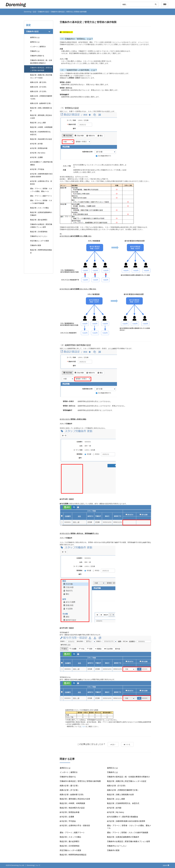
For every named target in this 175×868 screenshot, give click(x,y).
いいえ (127, 744)
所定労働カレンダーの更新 (40, 241)
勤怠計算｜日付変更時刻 (39, 232)
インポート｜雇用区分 (38, 46)
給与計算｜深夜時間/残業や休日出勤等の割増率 (41, 175)
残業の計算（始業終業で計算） (41, 103)
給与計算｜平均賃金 (37, 169)
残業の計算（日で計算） (39, 87)
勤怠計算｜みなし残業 (38, 123)
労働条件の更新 (36, 245)
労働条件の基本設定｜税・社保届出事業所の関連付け (41, 62)
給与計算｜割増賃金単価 (39, 148)
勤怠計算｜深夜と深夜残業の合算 (41, 109)
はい (112, 744)
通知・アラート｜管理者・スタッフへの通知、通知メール (41, 190)
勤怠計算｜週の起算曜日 (39, 220)
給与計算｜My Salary (38, 153)
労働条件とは (35, 51)
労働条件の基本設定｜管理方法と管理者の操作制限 (41, 69)
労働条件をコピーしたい (39, 236)
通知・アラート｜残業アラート (41, 196)
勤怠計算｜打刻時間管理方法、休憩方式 (41, 133)
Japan (166, 865)
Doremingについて (33, 865)
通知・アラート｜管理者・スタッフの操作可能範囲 (41, 202)
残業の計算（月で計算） (39, 91)
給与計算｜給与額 (36, 144)
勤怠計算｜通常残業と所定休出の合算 (41, 117)
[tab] (39, 31)
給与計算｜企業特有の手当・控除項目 (41, 183)
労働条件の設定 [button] (32, 31)
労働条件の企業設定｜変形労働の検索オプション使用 (41, 226)
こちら (83, 726)
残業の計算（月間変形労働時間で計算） (41, 97)
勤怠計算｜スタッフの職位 (40, 208)
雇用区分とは (35, 37)
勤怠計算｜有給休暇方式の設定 (41, 139)
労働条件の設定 (44, 12)
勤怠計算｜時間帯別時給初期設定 (41, 251)
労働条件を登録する (37, 56)
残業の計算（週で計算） (39, 82)
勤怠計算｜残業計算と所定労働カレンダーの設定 (41, 76)
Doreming (28, 12)
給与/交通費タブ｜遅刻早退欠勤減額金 (41, 163)
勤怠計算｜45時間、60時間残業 (41, 127)
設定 (35, 12)
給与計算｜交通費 (36, 157)
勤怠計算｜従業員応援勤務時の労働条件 (41, 214)
